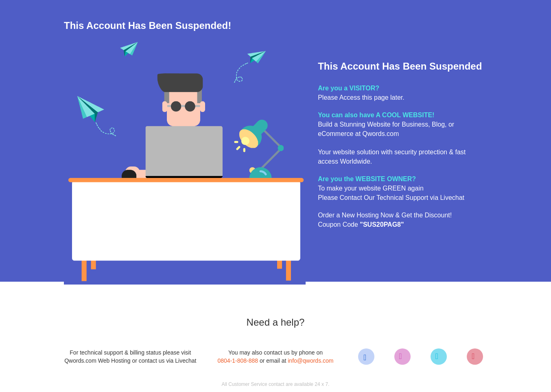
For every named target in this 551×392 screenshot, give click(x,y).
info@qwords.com (310, 361)
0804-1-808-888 (238, 361)
